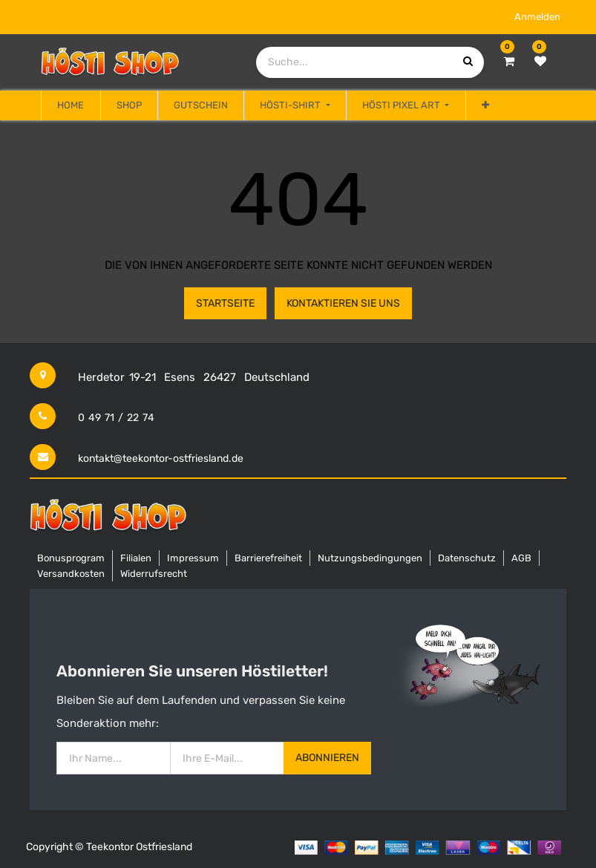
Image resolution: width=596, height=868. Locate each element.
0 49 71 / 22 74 (116, 418)
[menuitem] (71, 105)
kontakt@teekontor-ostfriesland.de (161, 459)
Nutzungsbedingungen (370, 558)
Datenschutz (467, 558)
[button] (485, 105)
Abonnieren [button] (327, 758)
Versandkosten (71, 574)
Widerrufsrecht (154, 574)
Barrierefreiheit (268, 558)
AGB (521, 558)
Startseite (225, 303)
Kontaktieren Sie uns (343, 303)
